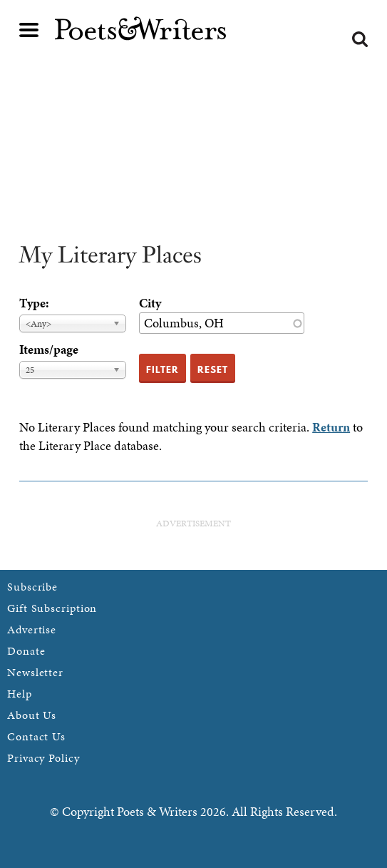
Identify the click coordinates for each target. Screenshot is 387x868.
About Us (32, 715)
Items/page (49, 349)
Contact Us (36, 736)
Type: (34, 303)
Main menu (29, 30)
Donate (26, 651)
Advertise (32, 629)
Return (331, 427)
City (150, 303)
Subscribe (32, 587)
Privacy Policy (43, 758)
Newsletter (35, 672)
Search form (360, 39)
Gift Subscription (52, 608)
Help (20, 694)
